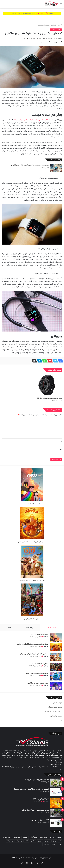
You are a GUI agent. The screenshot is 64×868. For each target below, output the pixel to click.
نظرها (9, 627)
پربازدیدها (30, 627)
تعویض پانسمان (58, 703)
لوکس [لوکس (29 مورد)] (60, 845)
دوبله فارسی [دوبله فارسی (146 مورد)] (17, 837)
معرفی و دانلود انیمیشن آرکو (32, 504)
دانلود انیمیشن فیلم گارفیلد (40, 799)
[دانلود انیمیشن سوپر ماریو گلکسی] (56, 686)
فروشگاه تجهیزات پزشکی (55, 707)
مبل (61, 721)
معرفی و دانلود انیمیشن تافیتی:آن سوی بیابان (32, 580)
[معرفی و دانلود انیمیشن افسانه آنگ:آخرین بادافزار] (32, 539)
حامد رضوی (57, 39)
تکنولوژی (53, 25)
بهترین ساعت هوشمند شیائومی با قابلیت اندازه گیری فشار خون (29, 165)
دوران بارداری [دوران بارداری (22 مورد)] (7, 837)
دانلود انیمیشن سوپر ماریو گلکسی (38, 683)
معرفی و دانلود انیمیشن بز (32, 619)
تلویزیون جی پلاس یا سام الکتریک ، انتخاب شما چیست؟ (31, 789)
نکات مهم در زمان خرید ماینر (40, 820)
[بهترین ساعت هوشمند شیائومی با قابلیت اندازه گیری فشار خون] (56, 168)
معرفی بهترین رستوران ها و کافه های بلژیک (35, 810)
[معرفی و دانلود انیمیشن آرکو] (32, 501)
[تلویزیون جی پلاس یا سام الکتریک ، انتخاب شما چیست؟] (56, 792)
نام (61, 441)
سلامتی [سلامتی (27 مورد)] (33, 841)
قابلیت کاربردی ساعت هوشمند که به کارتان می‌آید (31, 120)
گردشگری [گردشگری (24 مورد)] (46, 845)
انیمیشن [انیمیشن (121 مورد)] (59, 837)
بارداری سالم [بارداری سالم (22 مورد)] (43, 837)
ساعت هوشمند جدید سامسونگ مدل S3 (50, 398)
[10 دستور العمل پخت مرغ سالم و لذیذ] (56, 783)
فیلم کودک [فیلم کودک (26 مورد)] (19, 841)
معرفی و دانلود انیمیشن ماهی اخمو (37, 673)
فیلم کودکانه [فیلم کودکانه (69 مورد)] (10, 841)
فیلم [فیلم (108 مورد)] (27, 841)
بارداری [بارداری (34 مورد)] (52, 837)
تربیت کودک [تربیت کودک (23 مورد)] (34, 837)
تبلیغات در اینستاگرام (56, 716)
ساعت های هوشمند (44, 25)
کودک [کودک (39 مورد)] (53, 845)
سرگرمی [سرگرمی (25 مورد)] (40, 841)
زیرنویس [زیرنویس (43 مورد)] (47, 841)
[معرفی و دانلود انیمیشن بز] (32, 616)
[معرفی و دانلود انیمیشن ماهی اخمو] (56, 676)
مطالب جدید (52, 627)
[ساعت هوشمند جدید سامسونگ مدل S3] (48, 385)
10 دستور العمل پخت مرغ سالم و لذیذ (37, 780)
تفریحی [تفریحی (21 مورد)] (25, 837)
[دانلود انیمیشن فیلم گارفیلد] (56, 803)
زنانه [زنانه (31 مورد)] (60, 841)
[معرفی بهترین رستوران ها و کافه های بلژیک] (56, 813)
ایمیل (60, 449)
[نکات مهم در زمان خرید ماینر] (56, 823)
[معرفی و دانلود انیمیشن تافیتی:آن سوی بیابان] (32, 577)
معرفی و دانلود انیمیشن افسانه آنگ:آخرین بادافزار (32, 542)
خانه (60, 25)
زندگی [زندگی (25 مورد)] (54, 841)
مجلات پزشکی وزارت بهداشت (54, 712)
